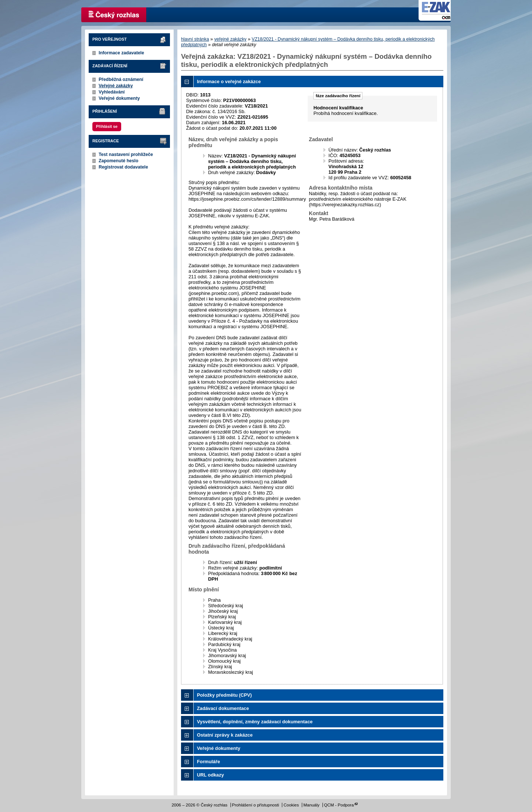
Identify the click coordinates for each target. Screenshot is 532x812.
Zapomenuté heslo (118, 161)
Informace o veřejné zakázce (229, 81)
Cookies (291, 805)
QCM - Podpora (339, 805)
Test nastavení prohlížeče (126, 154)
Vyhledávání (112, 92)
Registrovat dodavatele (123, 167)
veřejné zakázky (230, 39)
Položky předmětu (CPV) (224, 695)
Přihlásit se (107, 126)
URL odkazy (210, 775)
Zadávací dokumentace (223, 708)
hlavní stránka (195, 39)
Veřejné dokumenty (119, 98)
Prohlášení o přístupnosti (255, 805)
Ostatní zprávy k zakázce (225, 735)
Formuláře (209, 762)
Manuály (311, 805)
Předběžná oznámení (121, 79)
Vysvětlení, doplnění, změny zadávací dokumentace (255, 722)
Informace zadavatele (121, 53)
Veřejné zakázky (116, 86)
